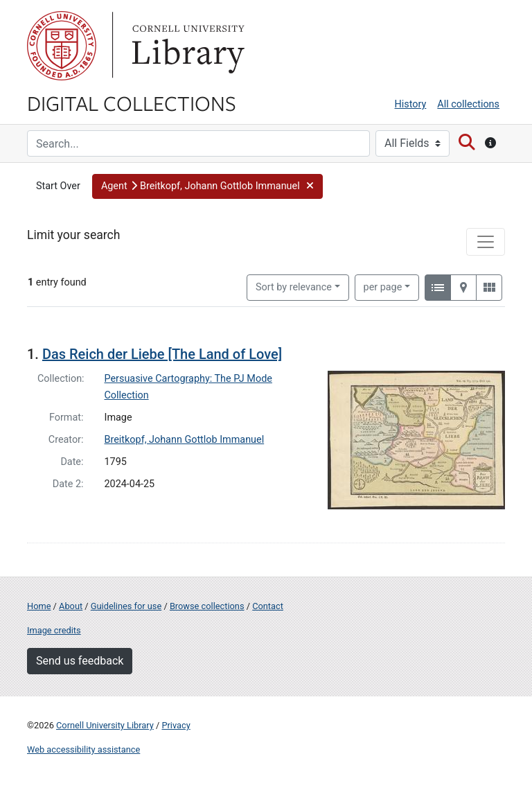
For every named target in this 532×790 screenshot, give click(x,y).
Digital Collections (132, 103)
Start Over (58, 186)
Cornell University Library (105, 725)
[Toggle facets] (486, 242)
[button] (207, 186)
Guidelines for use (126, 606)
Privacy (176, 725)
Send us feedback (80, 661)
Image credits (54, 630)
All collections (468, 104)
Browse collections (207, 606)
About (71, 606)
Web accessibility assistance (83, 749)
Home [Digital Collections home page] (39, 606)
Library (186, 46)
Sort (294, 287)
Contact (268, 606)
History (411, 104)
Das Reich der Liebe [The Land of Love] (162, 354)
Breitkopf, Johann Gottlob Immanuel (185, 440)
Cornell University (62, 46)
